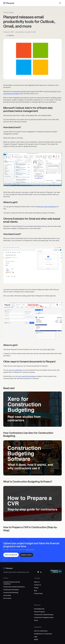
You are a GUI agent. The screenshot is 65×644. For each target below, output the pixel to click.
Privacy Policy (38, 593)
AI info (36, 620)
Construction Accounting (11, 590)
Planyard (11, 35)
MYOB (36, 640)
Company (37, 578)
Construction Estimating (11, 592)
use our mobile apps (16, 370)
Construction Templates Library (44, 617)
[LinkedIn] (41, 572)
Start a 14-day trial (11, 555)
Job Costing (7, 595)
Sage (36, 637)
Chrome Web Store (48, 349)
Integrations (38, 627)
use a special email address (27, 376)
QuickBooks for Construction (43, 634)
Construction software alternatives (14, 587)
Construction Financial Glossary (44, 615)
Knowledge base (39, 609)
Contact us (37, 585)
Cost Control (7, 598)
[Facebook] (38, 572)
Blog (35, 591)
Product (6, 578)
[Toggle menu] (60, 3)
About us (37, 582)
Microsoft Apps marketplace (47, 207)
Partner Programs (39, 612)
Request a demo (26, 555)
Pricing (36, 588)
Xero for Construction (41, 631)
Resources (37, 605)
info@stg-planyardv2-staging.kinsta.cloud (16, 572)
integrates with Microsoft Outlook (24, 91)
